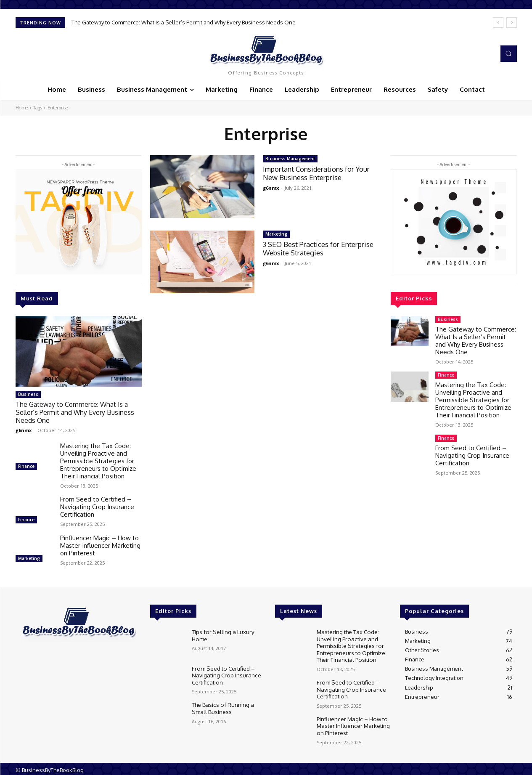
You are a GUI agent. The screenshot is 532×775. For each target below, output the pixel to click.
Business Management (290, 159)
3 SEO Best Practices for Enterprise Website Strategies (320, 248)
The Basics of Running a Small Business (222, 706)
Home (22, 108)
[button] (508, 53)
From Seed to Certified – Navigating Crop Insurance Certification (97, 506)
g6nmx (24, 429)
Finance (26, 465)
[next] (512, 23)
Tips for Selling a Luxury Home (222, 634)
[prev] (498, 23)
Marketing (29, 557)
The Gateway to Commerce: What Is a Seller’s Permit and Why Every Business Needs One (184, 22)
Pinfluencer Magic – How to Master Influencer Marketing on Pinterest (100, 544)
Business (28, 394)
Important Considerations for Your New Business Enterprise (318, 173)
